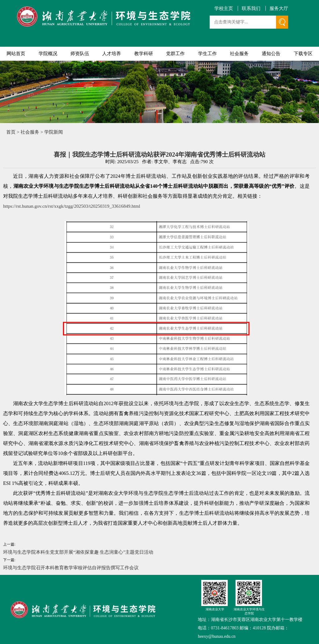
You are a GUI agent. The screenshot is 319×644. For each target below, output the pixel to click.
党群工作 (175, 54)
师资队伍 (80, 54)
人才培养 (112, 54)
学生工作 (207, 54)
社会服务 (239, 54)
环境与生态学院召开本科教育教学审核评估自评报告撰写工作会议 (71, 568)
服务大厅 (279, 9)
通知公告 (271, 54)
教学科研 (144, 54)
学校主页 (224, 9)
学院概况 (48, 54)
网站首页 (16, 54)
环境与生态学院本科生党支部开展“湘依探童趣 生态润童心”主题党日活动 (78, 552)
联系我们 (251, 9)
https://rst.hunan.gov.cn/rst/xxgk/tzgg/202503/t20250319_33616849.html (72, 206)
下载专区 (303, 54)
